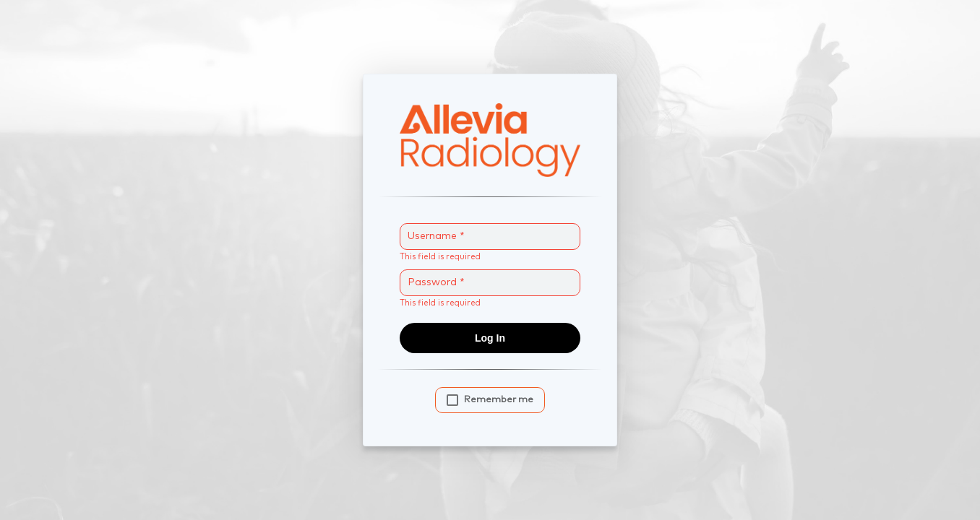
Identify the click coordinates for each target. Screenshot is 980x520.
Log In (490, 338)
